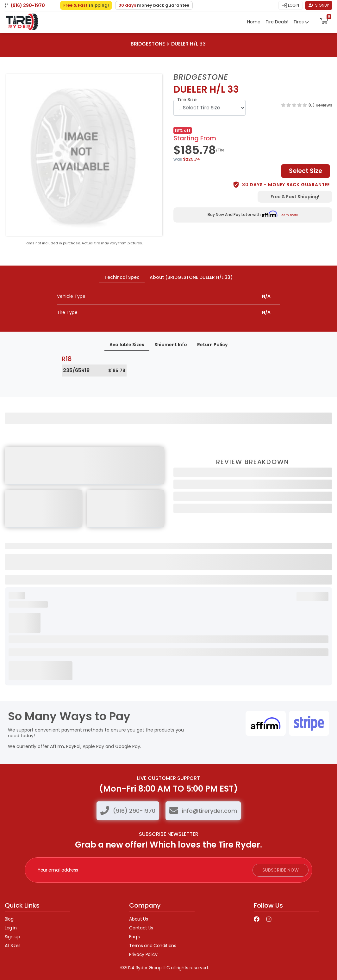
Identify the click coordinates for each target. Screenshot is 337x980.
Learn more (289, 215)
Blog (9, 919)
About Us (138, 919)
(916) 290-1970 (134, 811)
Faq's (134, 937)
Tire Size (187, 100)
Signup (319, 5)
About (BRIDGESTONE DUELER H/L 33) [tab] (191, 277)
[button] (324, 21)
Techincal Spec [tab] (122, 277)
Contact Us (141, 928)
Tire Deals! (277, 22)
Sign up (12, 937)
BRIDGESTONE (148, 44)
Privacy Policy (143, 954)
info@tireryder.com (209, 811)
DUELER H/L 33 (188, 44)
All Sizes (13, 946)
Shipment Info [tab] (171, 345)
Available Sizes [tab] (127, 345)
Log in (11, 928)
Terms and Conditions (153, 946)
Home (254, 22)
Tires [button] (299, 22)
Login (290, 5)
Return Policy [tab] (212, 345)
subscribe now (281, 870)
